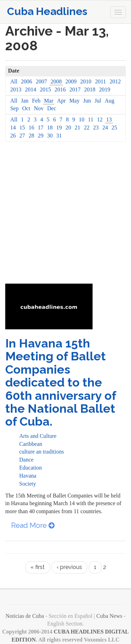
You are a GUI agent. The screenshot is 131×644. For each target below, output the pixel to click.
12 (100, 119)
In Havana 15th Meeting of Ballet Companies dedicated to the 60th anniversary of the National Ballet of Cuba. (61, 382)
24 (105, 128)
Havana (28, 476)
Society (28, 484)
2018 (90, 89)
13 (109, 119)
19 (59, 128)
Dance (26, 460)
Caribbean (31, 444)
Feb (36, 101)
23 (96, 128)
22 (87, 128)
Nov (39, 108)
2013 (16, 89)
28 (31, 136)
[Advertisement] (65, 215)
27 (22, 136)
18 (50, 128)
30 (50, 136)
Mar (49, 101)
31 (59, 136)
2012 (115, 81)
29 (41, 136)
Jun (87, 101)
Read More (33, 525)
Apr (61, 101)
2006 (27, 81)
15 (22, 128)
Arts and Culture (38, 436)
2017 (75, 89)
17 (41, 128)
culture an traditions (42, 452)
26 (13, 136)
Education (31, 468)
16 (31, 128)
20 (68, 128)
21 (78, 128)
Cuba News (109, 616)
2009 (71, 81)
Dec (52, 108)
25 (114, 128)
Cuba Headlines (47, 11)
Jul (98, 101)
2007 (41, 81)
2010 (86, 81)
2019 (104, 89)
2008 (56, 81)
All (14, 81)
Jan (25, 101)
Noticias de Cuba (25, 616)
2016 (60, 89)
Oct (26, 108)
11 (91, 119)
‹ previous (69, 567)
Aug (110, 101)
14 (13, 128)
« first (38, 567)
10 (81, 119)
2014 (31, 89)
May (74, 101)
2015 (45, 89)
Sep (14, 108)
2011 (100, 81)
